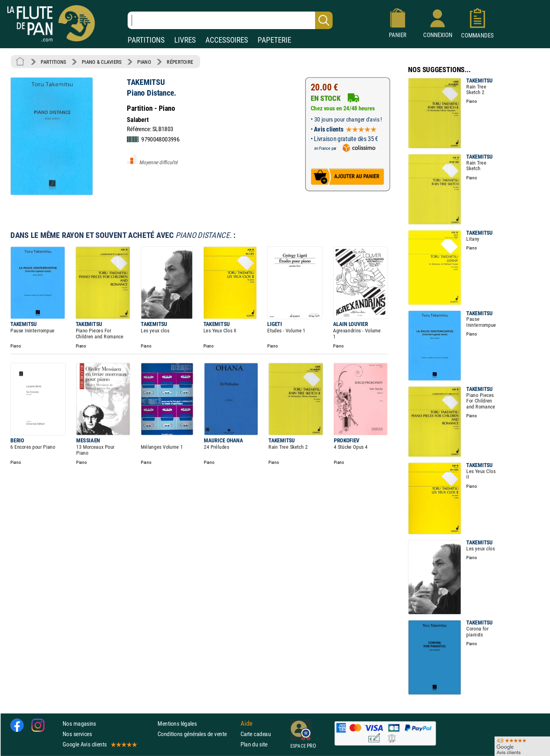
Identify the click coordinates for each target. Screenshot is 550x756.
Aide (246, 723)
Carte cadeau (256, 734)
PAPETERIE (274, 40)
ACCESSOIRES (227, 40)
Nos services (77, 734)
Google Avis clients (99, 744)
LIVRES (185, 40)
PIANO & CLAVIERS (102, 62)
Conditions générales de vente (197, 734)
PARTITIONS (146, 40)
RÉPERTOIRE (180, 62)
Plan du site (254, 744)
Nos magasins (79, 723)
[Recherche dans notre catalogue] (230, 20)
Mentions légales (177, 723)
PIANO (144, 62)
